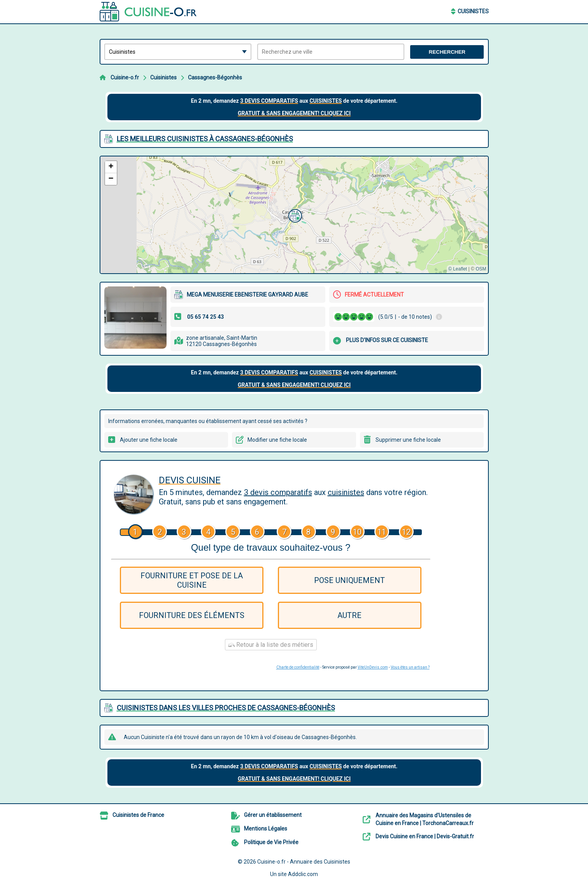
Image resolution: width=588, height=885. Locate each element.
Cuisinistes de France (138, 815)
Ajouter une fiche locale (149, 440)
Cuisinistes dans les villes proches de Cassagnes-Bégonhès (226, 708)
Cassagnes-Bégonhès (215, 77)
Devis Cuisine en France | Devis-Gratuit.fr (425, 836)
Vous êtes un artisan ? (410, 667)
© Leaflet (458, 269)
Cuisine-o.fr (125, 77)
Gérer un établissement (273, 815)
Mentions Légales (266, 829)
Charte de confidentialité (298, 667)
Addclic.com (303, 874)
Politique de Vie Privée (271, 842)
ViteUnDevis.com (373, 667)
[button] (294, 215)
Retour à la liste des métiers (271, 645)
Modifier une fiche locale (277, 440)
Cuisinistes (473, 11)
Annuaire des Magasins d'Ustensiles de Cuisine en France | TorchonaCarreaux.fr (425, 819)
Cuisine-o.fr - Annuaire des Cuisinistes (304, 862)
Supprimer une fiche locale (408, 440)
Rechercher (447, 52)
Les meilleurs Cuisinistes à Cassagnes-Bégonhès (205, 139)
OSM (481, 269)
